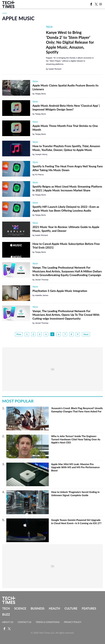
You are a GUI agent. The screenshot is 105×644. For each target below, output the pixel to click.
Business (38, 608)
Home (4, 13)
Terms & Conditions (48, 622)
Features (89, 608)
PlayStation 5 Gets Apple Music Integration (60, 291)
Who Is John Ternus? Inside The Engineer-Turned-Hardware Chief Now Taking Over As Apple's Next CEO (76, 439)
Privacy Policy (73, 622)
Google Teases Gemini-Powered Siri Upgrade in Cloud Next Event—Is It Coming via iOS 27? (76, 522)
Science (20, 608)
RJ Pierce (39, 175)
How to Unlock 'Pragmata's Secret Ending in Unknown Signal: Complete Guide (75, 494)
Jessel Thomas (42, 280)
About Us (8, 622)
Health (54, 608)
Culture (71, 608)
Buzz (6, 614)
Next (86, 334)
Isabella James (42, 295)
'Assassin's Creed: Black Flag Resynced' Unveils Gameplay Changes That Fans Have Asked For (77, 410)
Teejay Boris (41, 94)
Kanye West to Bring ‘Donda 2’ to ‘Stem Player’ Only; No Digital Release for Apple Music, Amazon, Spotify (70, 42)
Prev (19, 334)
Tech (49, 27)
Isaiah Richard (55, 69)
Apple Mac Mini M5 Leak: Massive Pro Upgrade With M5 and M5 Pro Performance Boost (75, 467)
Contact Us (24, 622)
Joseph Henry (41, 154)
